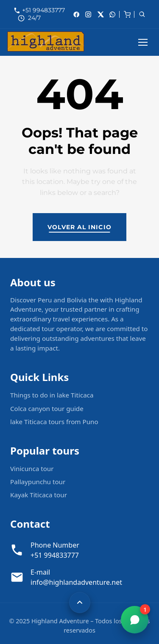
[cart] (127, 14)
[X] (100, 14)
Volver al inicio (79, 227)
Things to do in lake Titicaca (52, 395)
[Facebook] (76, 14)
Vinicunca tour (32, 469)
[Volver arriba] (80, 603)
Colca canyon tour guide (47, 408)
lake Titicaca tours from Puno (54, 422)
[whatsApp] (112, 14)
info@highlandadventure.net (76, 582)
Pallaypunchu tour (38, 482)
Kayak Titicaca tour (39, 495)
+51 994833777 (43, 10)
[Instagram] (88, 14)
